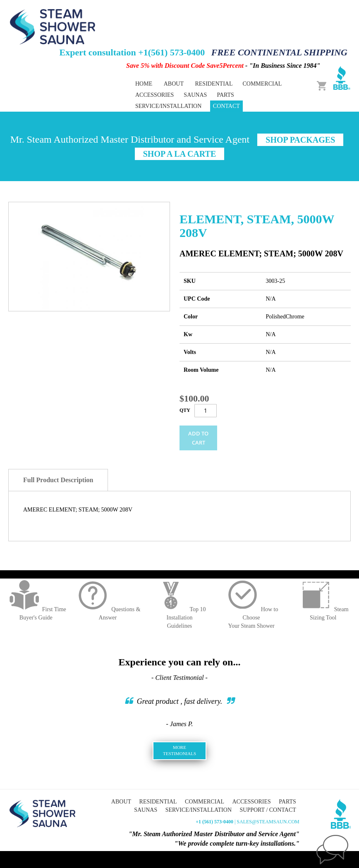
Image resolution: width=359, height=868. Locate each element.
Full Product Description (58, 480)
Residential (158, 802)
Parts (287, 802)
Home (144, 84)
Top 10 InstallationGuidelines (179, 618)
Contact (226, 106)
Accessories (251, 802)
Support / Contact (268, 810)
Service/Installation (168, 106)
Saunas (146, 810)
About (174, 84)
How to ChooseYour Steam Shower (251, 618)
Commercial (205, 802)
